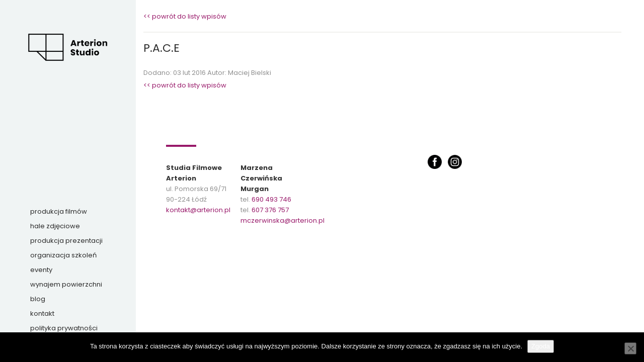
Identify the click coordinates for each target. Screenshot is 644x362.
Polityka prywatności (64, 328)
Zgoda (541, 346)
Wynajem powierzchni (66, 284)
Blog (38, 299)
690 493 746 (271, 199)
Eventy (41, 270)
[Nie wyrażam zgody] (630, 348)
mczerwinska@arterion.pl (283, 220)
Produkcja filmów (59, 211)
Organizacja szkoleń (63, 255)
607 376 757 (270, 210)
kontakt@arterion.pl (198, 210)
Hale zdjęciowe (55, 226)
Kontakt (42, 313)
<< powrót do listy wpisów (185, 16)
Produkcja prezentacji (66, 241)
